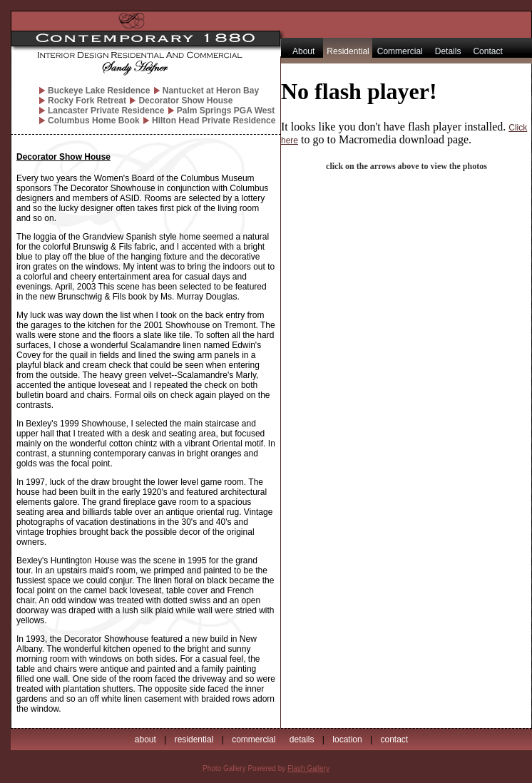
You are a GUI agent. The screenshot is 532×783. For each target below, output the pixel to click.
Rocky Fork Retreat (87, 101)
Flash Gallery (308, 768)
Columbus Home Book (94, 121)
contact (394, 739)
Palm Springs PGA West (226, 111)
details (302, 739)
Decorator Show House (185, 101)
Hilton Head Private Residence (214, 121)
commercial (254, 739)
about (145, 739)
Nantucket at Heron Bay (211, 91)
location (347, 739)
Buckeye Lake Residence (99, 91)
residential (194, 739)
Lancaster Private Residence (106, 111)
